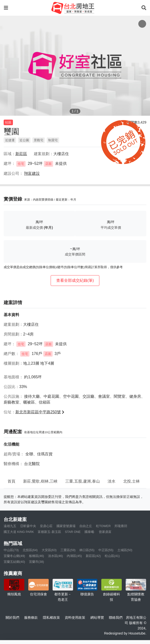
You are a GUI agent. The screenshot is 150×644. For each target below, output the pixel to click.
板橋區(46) (37, 556)
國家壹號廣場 (66, 526)
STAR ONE (73, 532)
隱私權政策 (51, 618)
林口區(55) (87, 550)
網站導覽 (97, 618)
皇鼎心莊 (46, 526)
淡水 (112, 481)
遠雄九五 (10, 526)
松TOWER (103, 526)
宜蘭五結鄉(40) (14, 562)
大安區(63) (49, 550)
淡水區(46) (56, 556)
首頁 (11, 481)
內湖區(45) (74, 556)
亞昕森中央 (28, 526)
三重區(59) (68, 550)
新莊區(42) (93, 556)
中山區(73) (11, 550)
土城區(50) (125, 550)
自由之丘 (86, 526)
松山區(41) (112, 556)
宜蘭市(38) (37, 562)
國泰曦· (90, 532)
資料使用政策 (75, 618)
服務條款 (31, 618)
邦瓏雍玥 (121, 526)
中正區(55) (106, 550)
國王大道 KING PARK (19, 532)
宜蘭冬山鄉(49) (14, 556)
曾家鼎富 (105, 532)
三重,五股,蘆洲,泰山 (82, 481)
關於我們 (12, 618)
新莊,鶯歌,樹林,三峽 (40, 481)
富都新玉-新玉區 (49, 532)
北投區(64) (30, 550)
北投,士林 (131, 481)
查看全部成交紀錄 (75, 280)
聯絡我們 (116, 618)
